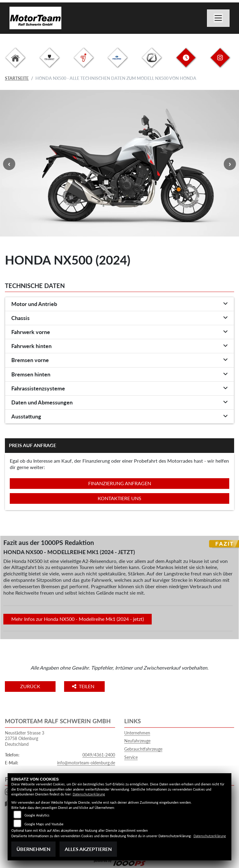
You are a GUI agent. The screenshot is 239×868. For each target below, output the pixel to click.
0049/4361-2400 (99, 755)
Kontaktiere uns (119, 498)
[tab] (119, 304)
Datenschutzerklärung (89, 794)
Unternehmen (137, 733)
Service (131, 757)
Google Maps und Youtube (44, 824)
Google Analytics (37, 815)
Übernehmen (33, 849)
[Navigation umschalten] (218, 18)
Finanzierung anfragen (120, 483)
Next (230, 164)
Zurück (30, 686)
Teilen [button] (84, 686)
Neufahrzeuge (137, 741)
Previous (9, 164)
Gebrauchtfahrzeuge (143, 749)
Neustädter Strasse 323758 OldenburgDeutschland (25, 738)
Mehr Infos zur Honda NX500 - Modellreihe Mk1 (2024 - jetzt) (78, 619)
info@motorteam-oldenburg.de (86, 763)
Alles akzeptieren (88, 849)
